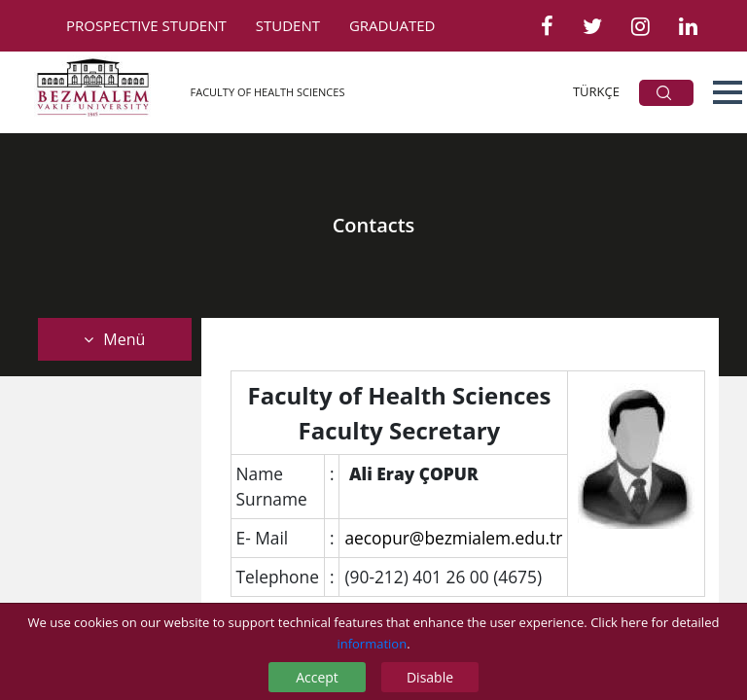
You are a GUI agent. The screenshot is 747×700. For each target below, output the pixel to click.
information (372, 644)
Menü (114, 339)
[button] (728, 92)
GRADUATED (392, 25)
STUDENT (288, 25)
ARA (664, 93)
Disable (430, 677)
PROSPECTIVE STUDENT (146, 25)
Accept (317, 677)
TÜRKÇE (596, 91)
